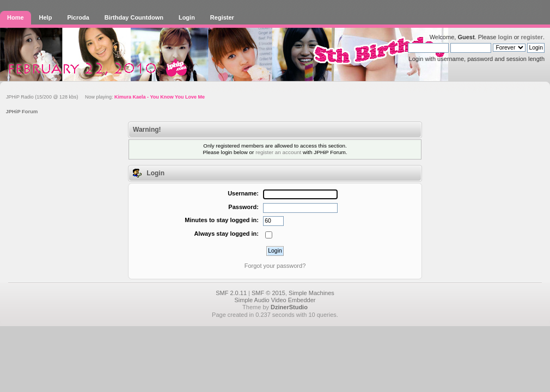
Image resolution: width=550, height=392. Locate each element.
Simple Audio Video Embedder (275, 300)
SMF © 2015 (268, 293)
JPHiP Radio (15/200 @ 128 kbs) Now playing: (105, 97)
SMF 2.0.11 (231, 293)
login (505, 37)
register (532, 37)
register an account (278, 152)
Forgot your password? (275, 266)
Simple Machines (311, 293)
